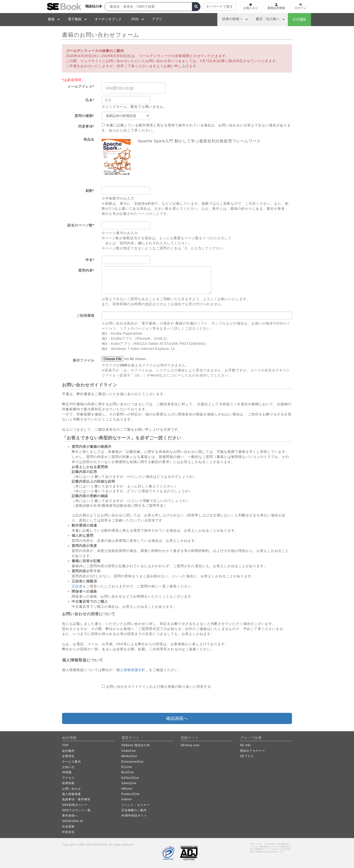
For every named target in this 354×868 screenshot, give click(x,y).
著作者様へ (70, 816)
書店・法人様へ (268, 19)
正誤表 (77, 586)
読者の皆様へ (232, 19)
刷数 (90, 191)
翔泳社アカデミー (253, 751)
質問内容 (86, 270)
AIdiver (127, 799)
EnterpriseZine (133, 762)
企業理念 (68, 756)
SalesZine (129, 783)
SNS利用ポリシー (75, 805)
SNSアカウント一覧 (76, 810)
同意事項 (86, 126)
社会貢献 (68, 826)
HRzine (127, 789)
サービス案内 (71, 762)
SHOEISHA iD (73, 821)
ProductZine (131, 794)
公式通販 (299, 19)
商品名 (89, 139)
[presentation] (138, 701)
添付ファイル (84, 360)
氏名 (90, 100)
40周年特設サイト (134, 816)
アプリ (157, 19)
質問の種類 (84, 116)
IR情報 (67, 772)
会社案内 (68, 751)
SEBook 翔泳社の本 (136, 745)
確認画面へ (177, 718)
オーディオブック (108, 19)
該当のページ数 (81, 225)
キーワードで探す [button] (219, 7)
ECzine (127, 767)
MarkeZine (129, 756)
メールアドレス (81, 87)
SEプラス (247, 756)
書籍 (51, 19)
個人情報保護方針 (131, 670)
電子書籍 (75, 19)
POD (135, 19)
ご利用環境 (85, 316)
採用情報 (68, 783)
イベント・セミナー (136, 805)
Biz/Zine (128, 772)
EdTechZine (130, 778)
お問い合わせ (71, 789)
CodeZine (129, 751)
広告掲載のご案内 (134, 810)
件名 (90, 260)
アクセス (68, 778)
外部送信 (68, 832)
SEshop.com (190, 745)
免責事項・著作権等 (76, 799)
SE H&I (245, 745)
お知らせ (68, 767)
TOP (65, 745)
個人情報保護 (71, 794)
